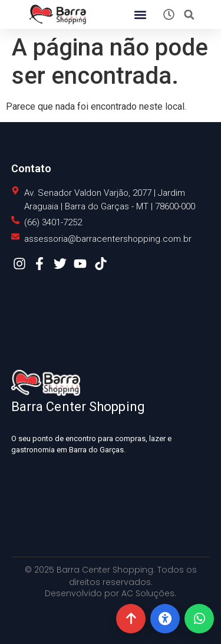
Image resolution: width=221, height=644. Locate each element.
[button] (140, 14)
